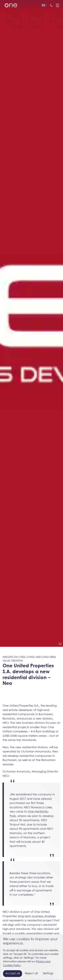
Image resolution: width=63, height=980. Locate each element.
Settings (48, 974)
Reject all (31, 974)
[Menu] (57, 6)
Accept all (13, 974)
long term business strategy (37, 916)
